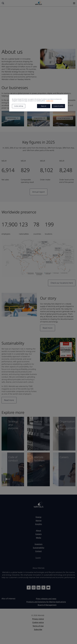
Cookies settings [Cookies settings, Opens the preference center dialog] (19, 106)
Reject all (44, 106)
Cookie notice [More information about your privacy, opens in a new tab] (50, 101)
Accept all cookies (58, 106)
